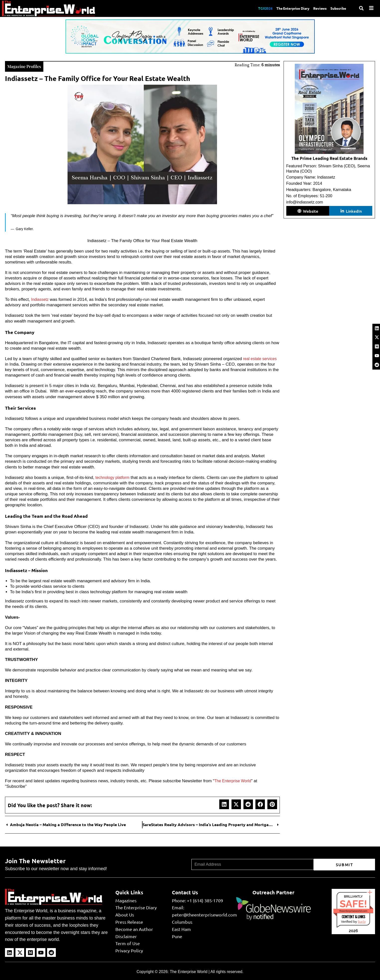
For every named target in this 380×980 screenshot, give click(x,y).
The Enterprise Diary (286, 8)
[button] (224, 804)
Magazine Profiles (27, 66)
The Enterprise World (234, 780)
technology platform (114, 477)
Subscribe (337, 8)
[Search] (361, 8)
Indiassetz (41, 299)
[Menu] (371, 8)
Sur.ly (362, 921)
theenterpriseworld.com (353, 910)
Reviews (316, 8)
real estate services (261, 358)
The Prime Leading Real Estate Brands (329, 158)
